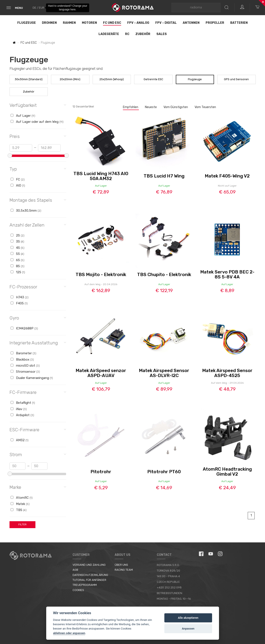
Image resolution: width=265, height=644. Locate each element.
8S (17, 266)
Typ (38, 169)
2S (17, 235)
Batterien (239, 23)
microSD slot (25, 366)
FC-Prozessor (38, 287)
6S (17, 260)
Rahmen (69, 23)
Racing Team (124, 570)
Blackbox (22, 360)
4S (17, 248)
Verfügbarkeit (38, 105)
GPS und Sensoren (236, 79)
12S (18, 272)
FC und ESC (112, 23)
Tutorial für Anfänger (89, 580)
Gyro (38, 318)
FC (18, 179)
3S (17, 241)
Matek (20, 504)
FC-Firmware (38, 392)
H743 (20, 297)
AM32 (20, 440)
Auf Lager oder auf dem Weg (37, 122)
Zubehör (143, 34)
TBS (19, 510)
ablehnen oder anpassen (69, 633)
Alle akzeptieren (188, 618)
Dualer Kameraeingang (32, 378)
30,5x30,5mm (26, 211)
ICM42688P (24, 328)
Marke (38, 487)
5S (17, 254)
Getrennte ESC (153, 79)
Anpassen (188, 629)
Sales (162, 34)
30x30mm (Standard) (29, 79)
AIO (18, 185)
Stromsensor (25, 372)
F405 (19, 303)
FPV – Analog (138, 23)
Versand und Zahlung (89, 565)
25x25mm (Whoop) (112, 79)
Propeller (215, 23)
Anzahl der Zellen (38, 225)
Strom (38, 454)
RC (127, 34)
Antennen (191, 23)
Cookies (78, 590)
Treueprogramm (85, 585)
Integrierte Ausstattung (38, 343)
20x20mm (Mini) (70, 79)
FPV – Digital (166, 23)
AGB (75, 570)
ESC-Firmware (38, 429)
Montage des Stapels (38, 200)
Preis (38, 136)
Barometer (23, 353)
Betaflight (23, 403)
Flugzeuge (27, 23)
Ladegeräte (109, 34)
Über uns (121, 565)
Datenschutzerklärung (90, 575)
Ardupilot (22, 415)
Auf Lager (23, 116)
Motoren (89, 23)
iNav (19, 409)
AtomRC (22, 498)
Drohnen (49, 23)
